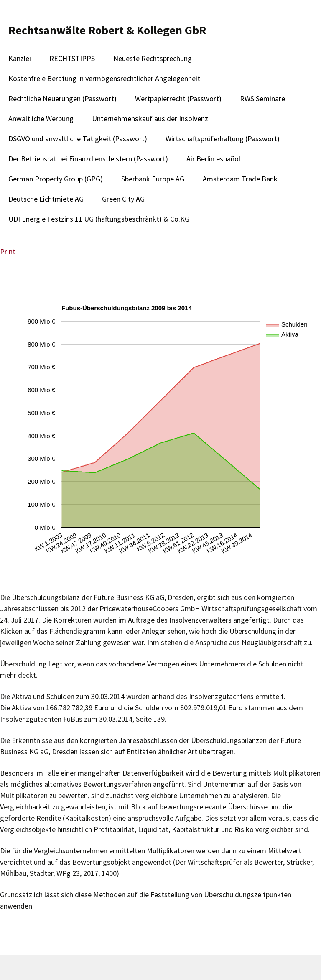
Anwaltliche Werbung (41, 119)
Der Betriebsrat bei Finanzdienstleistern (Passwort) (88, 159)
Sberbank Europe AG (153, 179)
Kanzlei (20, 58)
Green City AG (123, 199)
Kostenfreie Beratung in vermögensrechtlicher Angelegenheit (104, 78)
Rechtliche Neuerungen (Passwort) (62, 98)
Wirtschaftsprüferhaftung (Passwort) (223, 139)
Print (8, 251)
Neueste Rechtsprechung (153, 58)
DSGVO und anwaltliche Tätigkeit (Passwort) (78, 139)
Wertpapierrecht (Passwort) (178, 98)
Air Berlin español (213, 159)
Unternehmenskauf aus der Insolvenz (150, 119)
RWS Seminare (262, 98)
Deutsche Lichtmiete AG (46, 199)
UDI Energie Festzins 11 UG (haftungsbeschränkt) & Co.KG (99, 219)
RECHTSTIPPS (72, 58)
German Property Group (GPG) (56, 179)
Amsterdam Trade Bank (240, 179)
